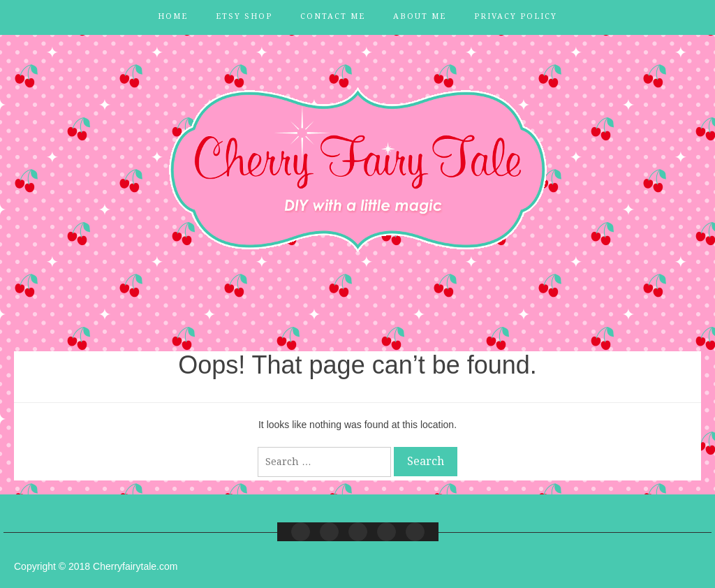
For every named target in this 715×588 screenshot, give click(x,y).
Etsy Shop (244, 16)
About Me (420, 16)
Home (173, 16)
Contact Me (333, 16)
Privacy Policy (516, 16)
